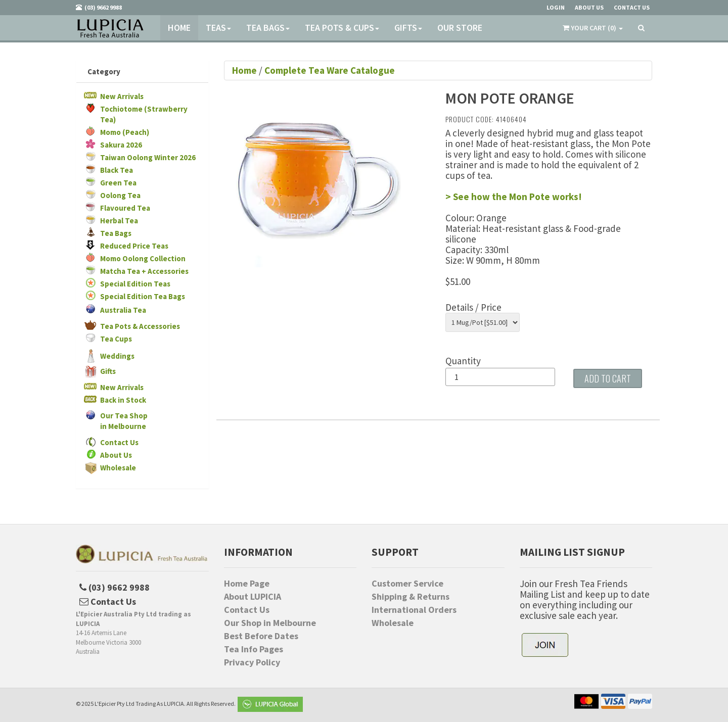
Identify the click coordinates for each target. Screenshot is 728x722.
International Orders (414, 610)
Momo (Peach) (125, 132)
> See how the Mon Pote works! (514, 197)
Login (556, 7)
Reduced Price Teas (134, 246)
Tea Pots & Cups (342, 28)
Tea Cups (116, 339)
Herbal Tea (119, 221)
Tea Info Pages (254, 649)
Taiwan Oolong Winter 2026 (148, 157)
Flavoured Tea (125, 208)
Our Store (460, 28)
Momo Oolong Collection (143, 258)
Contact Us (119, 442)
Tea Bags (268, 28)
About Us (116, 455)
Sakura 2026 (121, 145)
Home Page (247, 584)
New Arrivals (122, 96)
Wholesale (118, 468)
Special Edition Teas (135, 284)
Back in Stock (123, 400)
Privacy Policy (252, 662)
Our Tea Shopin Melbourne (124, 421)
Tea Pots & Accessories (140, 326)
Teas (218, 28)
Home (179, 28)
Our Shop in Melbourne (270, 623)
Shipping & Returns (411, 597)
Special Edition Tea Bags (143, 296)
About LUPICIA (253, 597)
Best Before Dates (261, 636)
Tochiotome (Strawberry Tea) (144, 114)
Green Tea (118, 183)
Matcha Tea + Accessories (144, 271)
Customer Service (407, 584)
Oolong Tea (120, 195)
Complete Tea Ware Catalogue (330, 70)
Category (104, 71)
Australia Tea (123, 310)
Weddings (117, 356)
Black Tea (117, 170)
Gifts (408, 28)
